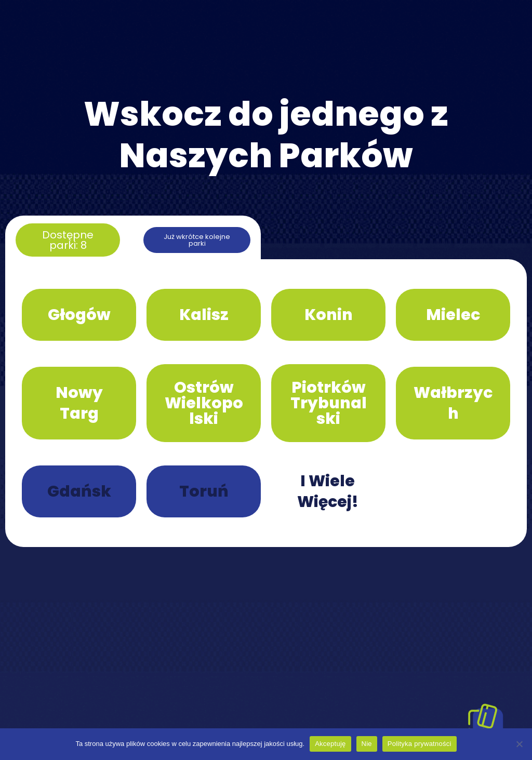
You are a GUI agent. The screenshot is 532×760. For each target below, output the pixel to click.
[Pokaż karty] (485, 721)
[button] (68, 240)
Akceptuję (330, 744)
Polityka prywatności (420, 744)
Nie (367, 744)
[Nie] (519, 744)
